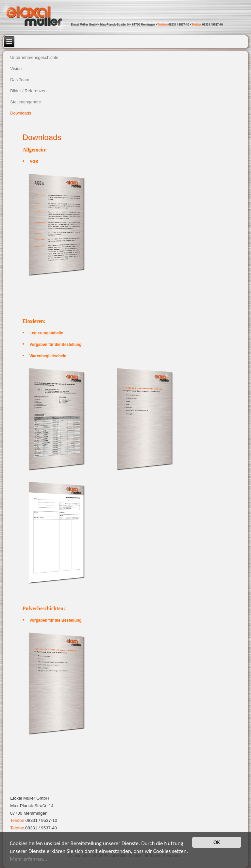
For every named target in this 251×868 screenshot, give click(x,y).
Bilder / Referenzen (28, 91)
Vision (16, 69)
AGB (34, 162)
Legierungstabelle (46, 333)
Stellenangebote (25, 102)
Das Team (20, 80)
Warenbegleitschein (48, 356)
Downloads (21, 113)
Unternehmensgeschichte (34, 57)
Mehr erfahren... (28, 859)
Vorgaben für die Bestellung (55, 345)
